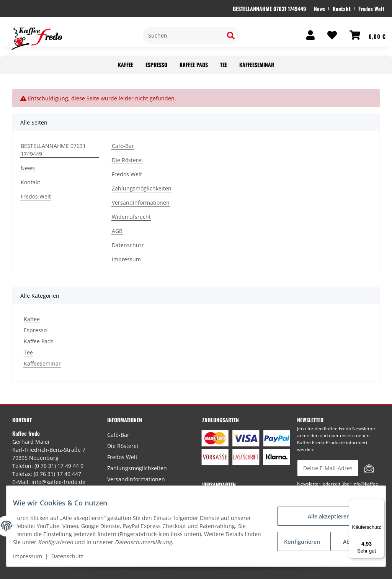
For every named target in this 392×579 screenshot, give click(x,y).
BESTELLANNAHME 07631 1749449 (269, 9)
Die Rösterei (127, 160)
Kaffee (32, 319)
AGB (117, 231)
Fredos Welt (371, 9)
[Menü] (380, 504)
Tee (28, 352)
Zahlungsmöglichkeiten (142, 188)
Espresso (35, 330)
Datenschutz (128, 245)
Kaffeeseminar (42, 363)
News (319, 9)
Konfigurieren (299, 542)
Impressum (126, 259)
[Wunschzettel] (327, 35)
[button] (305, 35)
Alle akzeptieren (323, 516)
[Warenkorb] (362, 35)
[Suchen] (182, 35)
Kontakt (342, 9)
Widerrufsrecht (131, 217)
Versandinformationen (141, 203)
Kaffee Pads (39, 341)
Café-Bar (123, 146)
